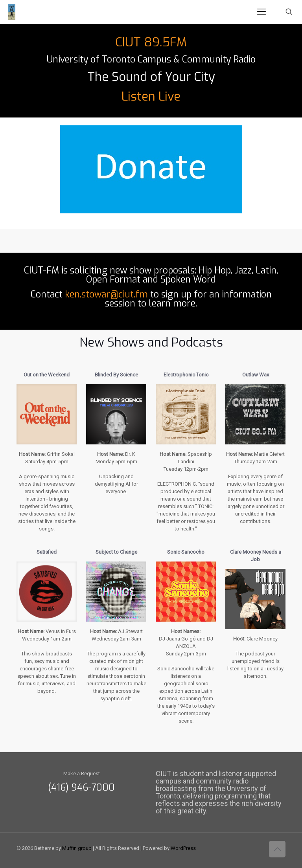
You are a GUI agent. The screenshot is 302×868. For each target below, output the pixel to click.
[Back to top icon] (277, 849)
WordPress (183, 848)
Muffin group (77, 848)
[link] (151, 169)
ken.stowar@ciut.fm (106, 295)
